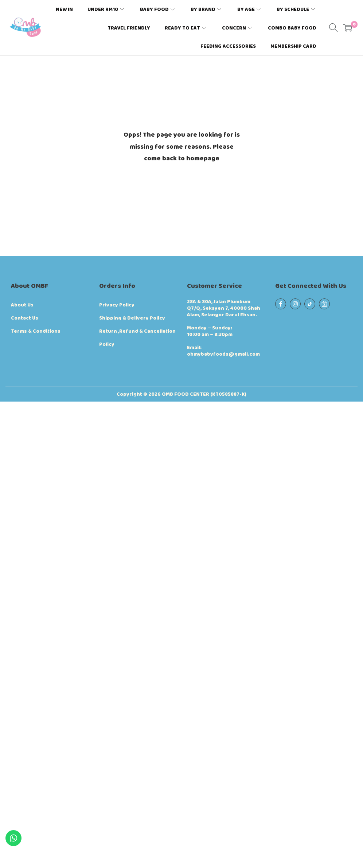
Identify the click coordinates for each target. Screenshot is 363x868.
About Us (22, 305)
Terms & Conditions (36, 331)
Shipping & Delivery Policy (132, 318)
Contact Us (25, 318)
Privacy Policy (117, 305)
